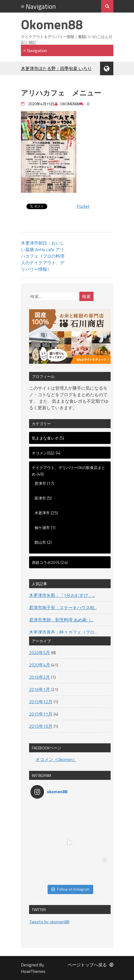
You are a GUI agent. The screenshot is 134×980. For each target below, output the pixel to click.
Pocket (83, 206)
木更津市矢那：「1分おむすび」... (62, 595)
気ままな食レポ (45, 438)
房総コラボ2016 (46, 562)
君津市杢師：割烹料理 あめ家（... (61, 620)
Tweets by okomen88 (49, 922)
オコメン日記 (43, 453)
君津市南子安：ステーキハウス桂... (63, 608)
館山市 (40, 542)
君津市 (40, 483)
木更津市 (42, 513)
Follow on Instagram (70, 889)
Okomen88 (52, 24)
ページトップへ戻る (91, 965)
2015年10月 (41, 726)
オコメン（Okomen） (56, 759)
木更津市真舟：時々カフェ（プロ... (63, 632)
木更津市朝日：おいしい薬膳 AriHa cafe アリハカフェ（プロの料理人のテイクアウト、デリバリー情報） (43, 256)
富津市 (40, 498)
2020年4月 (40, 665)
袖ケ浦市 (42, 527)
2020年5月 (40, 653)
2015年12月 (41, 702)
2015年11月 (41, 714)
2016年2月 (40, 677)
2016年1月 (40, 689)
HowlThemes (33, 971)
